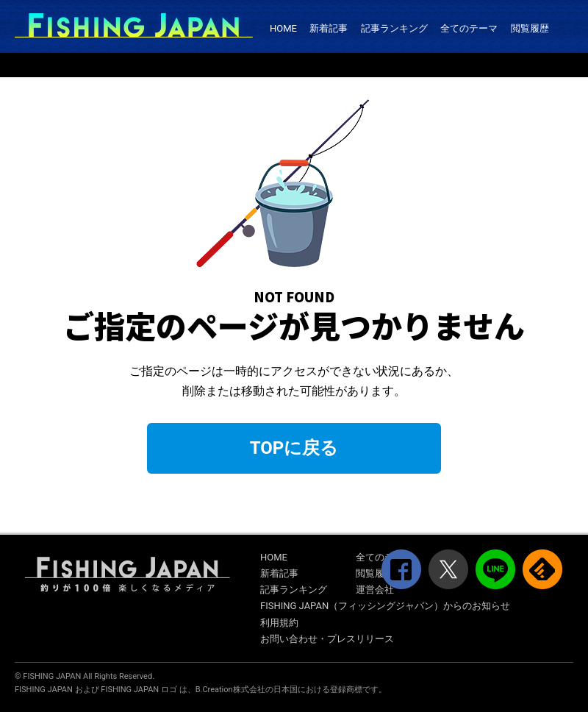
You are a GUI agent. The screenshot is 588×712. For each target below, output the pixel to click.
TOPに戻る (294, 448)
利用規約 (279, 623)
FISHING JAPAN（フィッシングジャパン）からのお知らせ (385, 606)
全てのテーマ (469, 28)
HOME (283, 28)
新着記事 (329, 28)
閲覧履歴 (530, 28)
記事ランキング (394, 28)
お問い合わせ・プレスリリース (327, 639)
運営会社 (375, 590)
